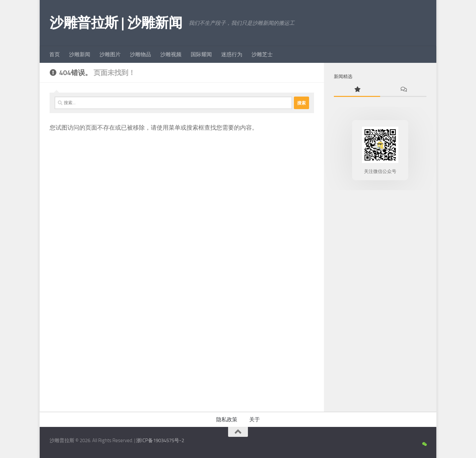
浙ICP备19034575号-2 (160, 440)
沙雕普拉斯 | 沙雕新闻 (116, 23)
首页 (55, 54)
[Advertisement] (380, 299)
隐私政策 (227, 419)
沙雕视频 (171, 54)
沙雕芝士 (262, 54)
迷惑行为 (232, 54)
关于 (255, 419)
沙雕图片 (110, 54)
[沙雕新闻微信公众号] (424, 444)
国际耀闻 (201, 54)
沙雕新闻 (80, 54)
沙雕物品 (140, 54)
